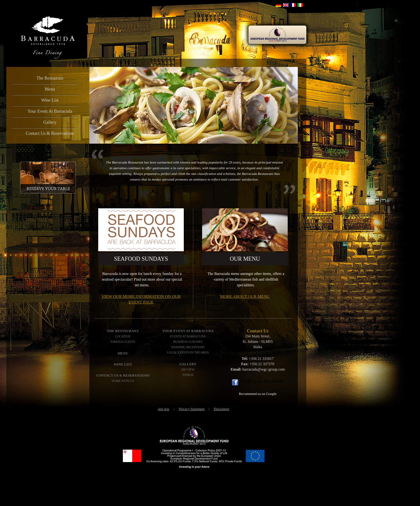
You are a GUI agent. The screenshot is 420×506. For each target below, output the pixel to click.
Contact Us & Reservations (50, 133)
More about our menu (245, 296)
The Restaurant (50, 78)
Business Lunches (188, 342)
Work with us (123, 381)
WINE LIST (123, 364)
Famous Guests (123, 342)
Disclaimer (222, 409)
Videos (188, 375)
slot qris (164, 409)
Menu (50, 89)
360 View (188, 369)
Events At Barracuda (188, 336)
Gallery (50, 122)
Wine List (50, 100)
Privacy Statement (192, 409)
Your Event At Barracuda (50, 111)
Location (123, 336)
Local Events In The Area (188, 352)
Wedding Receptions (188, 347)
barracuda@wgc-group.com (264, 369)
